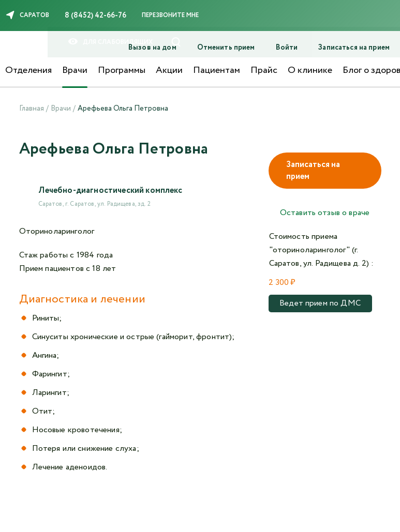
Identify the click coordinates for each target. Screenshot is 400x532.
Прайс (264, 70)
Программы (122, 70)
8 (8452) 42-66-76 (95, 16)
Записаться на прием (313, 171)
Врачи (75, 70)
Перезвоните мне (170, 15)
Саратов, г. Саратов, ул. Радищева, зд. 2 (94, 204)
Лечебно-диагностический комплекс (110, 191)
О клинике (310, 70)
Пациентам (217, 70)
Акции (169, 70)
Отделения (28, 70)
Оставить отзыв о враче (325, 213)
